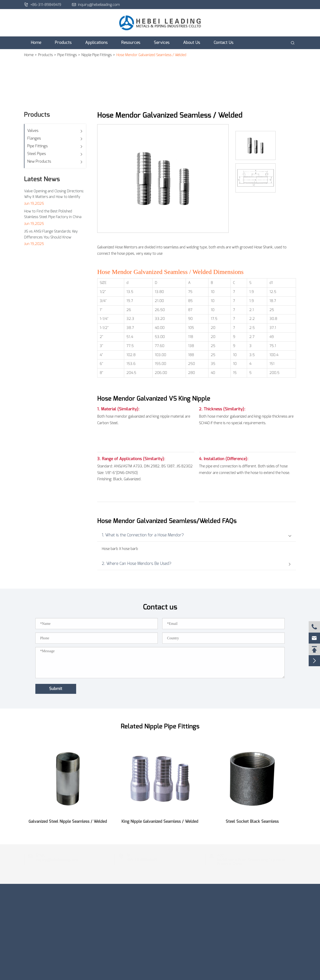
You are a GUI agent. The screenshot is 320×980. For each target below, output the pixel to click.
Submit (56, 689)
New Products (39, 161)
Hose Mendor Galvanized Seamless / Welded (151, 55)
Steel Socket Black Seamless (252, 822)
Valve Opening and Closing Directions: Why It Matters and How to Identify (54, 194)
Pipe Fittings (67, 55)
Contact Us (224, 43)
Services (162, 43)
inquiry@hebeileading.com (96, 5)
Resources (131, 43)
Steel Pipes (37, 154)
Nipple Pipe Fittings (97, 55)
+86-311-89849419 (43, 5)
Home (36, 43)
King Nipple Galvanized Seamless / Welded (160, 822)
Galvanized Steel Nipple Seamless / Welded (68, 822)
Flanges (34, 138)
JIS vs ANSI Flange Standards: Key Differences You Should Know (51, 234)
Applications (96, 43)
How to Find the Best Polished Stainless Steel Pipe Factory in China (53, 214)
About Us (192, 43)
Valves (33, 131)
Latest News (42, 179)
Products (63, 43)
